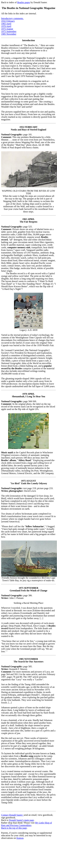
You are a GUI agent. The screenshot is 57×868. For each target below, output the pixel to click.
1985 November (9, 34)
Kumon (20, 838)
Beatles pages (24, 2)
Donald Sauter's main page (21, 820)
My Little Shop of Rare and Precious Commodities (27, 824)
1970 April (6, 26)
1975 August (7, 29)
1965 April (6, 24)
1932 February (8, 21)
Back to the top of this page (14, 828)
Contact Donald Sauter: (12, 815)
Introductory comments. (12, 18)
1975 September (9, 31)
